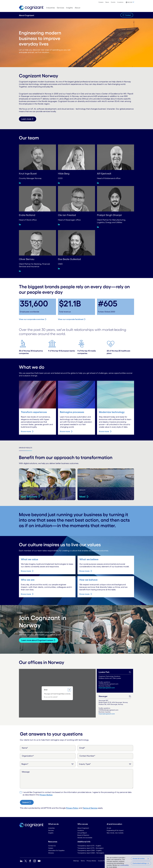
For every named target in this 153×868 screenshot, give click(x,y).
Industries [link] (51, 828)
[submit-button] (27, 802)
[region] (129, 861)
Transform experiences (35, 412)
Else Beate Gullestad (70, 259)
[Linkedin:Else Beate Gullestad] (59, 268)
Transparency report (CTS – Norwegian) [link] (91, 848)
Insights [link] (51, 833)
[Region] (48, 764)
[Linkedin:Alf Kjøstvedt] (98, 183)
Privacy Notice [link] (91, 861)
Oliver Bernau (27, 259)
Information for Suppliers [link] (56, 850)
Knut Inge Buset (28, 173)
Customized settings (140, 863)
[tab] (115, 681)
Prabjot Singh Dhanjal (110, 215)
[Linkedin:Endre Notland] (20, 224)
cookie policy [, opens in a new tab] (124, 865)
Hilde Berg (64, 173)
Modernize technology (113, 412)
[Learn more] (28, 119)
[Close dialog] (69, 690)
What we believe (89, 559)
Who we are (28, 580)
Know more (26, 431)
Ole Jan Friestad (68, 215)
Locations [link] (81, 830)
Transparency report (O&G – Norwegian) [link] (91, 853)
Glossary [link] (51, 853)
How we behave (89, 580)
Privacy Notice (46, 795)
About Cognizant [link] (83, 828)
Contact (128, 15)
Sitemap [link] (76, 861)
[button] (130, 2)
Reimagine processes (73, 412)
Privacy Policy (72, 808)
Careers (101, 2)
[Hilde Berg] (76, 157)
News (107, 2)
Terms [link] (83, 861)
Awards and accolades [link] (85, 837)
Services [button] (60, 8)
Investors (120, 2)
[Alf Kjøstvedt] (116, 157)
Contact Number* (87, 756)
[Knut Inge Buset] (37, 157)
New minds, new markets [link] (115, 833)
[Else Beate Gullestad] (76, 243)
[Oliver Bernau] (37, 243)
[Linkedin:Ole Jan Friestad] (59, 224)
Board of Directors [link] (83, 835)
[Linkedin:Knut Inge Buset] (20, 183)
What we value (30, 559)
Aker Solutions (30, 496)
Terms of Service (90, 808)
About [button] (77, 8)
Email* (82, 748)
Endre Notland (28, 215)
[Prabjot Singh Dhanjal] (116, 198)
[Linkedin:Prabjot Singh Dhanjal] (98, 227)
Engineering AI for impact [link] (115, 830)
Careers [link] (51, 848)
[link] (31, 8)
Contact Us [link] (52, 845)
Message (26, 772)
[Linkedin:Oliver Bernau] (20, 271)
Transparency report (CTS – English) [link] (89, 845)
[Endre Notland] (37, 198)
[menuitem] (101, 2)
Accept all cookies (139, 859)
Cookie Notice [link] (103, 861)
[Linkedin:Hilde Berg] (59, 183)
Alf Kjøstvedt (105, 173)
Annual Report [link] (82, 833)
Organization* (28, 756)
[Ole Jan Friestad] (76, 198)
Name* (25, 748)
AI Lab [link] (109, 828)
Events (113, 2)
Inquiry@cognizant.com (107, 688)
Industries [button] (51, 8)
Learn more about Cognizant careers (37, 640)
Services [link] (51, 830)
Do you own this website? (51, 697)
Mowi (83, 496)
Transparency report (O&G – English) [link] (90, 850)
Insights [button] (69, 8)
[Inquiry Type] (105, 764)
